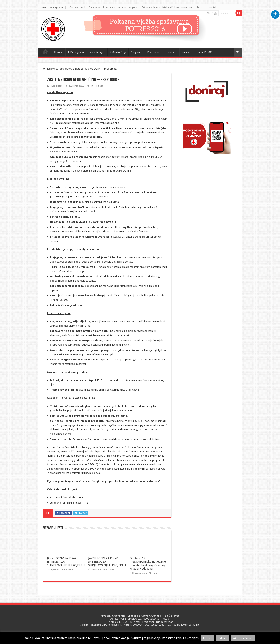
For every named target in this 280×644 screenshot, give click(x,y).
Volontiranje (97, 52)
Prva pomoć (154, 52)
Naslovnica (45, 52)
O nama (93, 7)
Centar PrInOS (204, 52)
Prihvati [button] (207, 638)
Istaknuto (66, 69)
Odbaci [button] (222, 638)
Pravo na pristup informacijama (120, 7)
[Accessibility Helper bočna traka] (275, 14)
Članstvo (200, 7)
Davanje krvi (76, 52)
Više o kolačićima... (243, 638)
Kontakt (213, 7)
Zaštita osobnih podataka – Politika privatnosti (167, 7)
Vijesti (58, 52)
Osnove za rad (77, 7)
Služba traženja (118, 52)
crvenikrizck (56, 86)
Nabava (186, 52)
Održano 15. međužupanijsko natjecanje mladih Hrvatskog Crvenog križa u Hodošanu (148, 563)
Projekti (171, 52)
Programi (136, 52)
